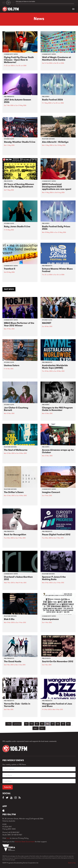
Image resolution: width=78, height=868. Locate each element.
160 (68, 724)
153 (32, 724)
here (8, 838)
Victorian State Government (25, 842)
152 (26, 724)
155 (42, 724)
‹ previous (17, 724)
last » (42, 728)
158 (58, 724)
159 (63, 724)
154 (37, 724)
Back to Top (72, 863)
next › (36, 728)
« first (9, 724)
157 (53, 724)
